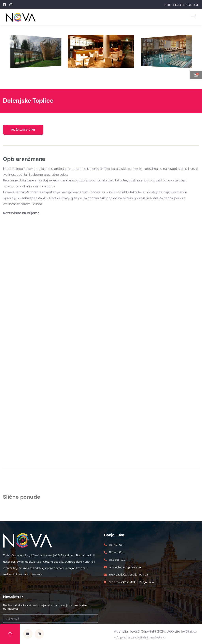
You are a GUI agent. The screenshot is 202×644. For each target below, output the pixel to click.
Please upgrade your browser (101, 338)
